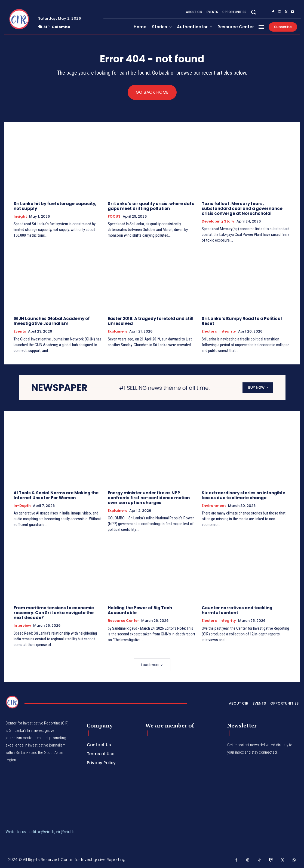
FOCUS (114, 217)
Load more (152, 665)
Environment (214, 506)
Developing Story (218, 221)
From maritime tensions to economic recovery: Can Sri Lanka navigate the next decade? (54, 613)
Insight (20, 217)
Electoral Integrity (219, 332)
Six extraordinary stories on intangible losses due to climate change (243, 495)
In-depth (22, 506)
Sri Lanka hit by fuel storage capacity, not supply (55, 206)
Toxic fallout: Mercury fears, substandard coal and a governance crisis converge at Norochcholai (242, 208)
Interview (22, 626)
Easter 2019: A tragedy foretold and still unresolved (151, 321)
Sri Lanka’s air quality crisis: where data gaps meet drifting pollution (151, 206)
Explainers (117, 332)
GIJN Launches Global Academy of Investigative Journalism (52, 321)
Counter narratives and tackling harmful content (237, 610)
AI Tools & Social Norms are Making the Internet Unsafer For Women (56, 495)
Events (20, 332)
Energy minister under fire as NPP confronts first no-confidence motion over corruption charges (149, 498)
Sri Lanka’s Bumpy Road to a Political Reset (242, 321)
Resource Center (123, 621)
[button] (253, 12)
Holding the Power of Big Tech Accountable (140, 610)
